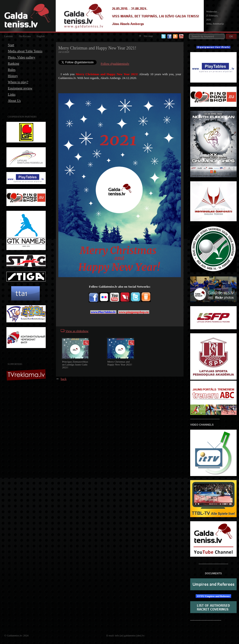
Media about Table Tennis (25, 51)
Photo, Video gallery (22, 57)
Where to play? (18, 82)
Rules (12, 70)
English (41, 36)
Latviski (9, 36)
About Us (14, 101)
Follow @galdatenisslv (115, 64)
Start (11, 45)
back (64, 379)
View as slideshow (77, 331)
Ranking (13, 64)
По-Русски (25, 36)
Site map (146, 36)
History (13, 76)
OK (231, 36)
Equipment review (20, 88)
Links (12, 95)
